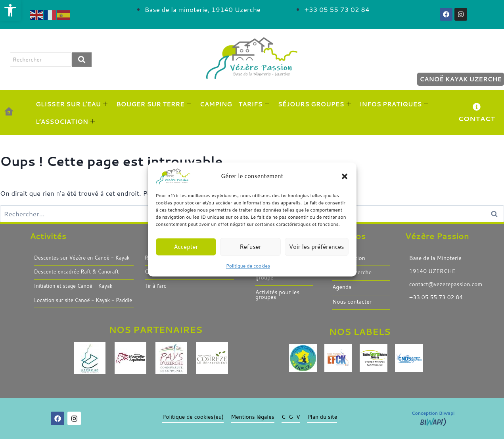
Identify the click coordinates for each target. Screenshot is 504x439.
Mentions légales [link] (253, 417)
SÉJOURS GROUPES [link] (314, 104)
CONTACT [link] (476, 118)
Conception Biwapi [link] (433, 413)
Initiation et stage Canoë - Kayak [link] (73, 286)
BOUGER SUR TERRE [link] (154, 104)
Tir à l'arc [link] (155, 286)
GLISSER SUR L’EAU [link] (72, 104)
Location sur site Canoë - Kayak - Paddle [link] (83, 300)
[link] (10, 10)
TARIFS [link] (254, 104)
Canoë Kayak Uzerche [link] (461, 79)
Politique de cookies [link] (248, 266)
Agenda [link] (342, 287)
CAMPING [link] (216, 104)
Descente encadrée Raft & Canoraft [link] (77, 272)
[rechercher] (41, 60)
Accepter (186, 247)
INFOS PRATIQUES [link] (394, 104)
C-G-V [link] (290, 417)
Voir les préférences (317, 247)
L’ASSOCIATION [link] (65, 122)
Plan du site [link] (322, 417)
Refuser (250, 247)
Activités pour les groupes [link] (277, 295)
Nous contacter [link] (352, 302)
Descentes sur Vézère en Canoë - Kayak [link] (82, 258)
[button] (345, 176)
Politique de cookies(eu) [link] (193, 417)
